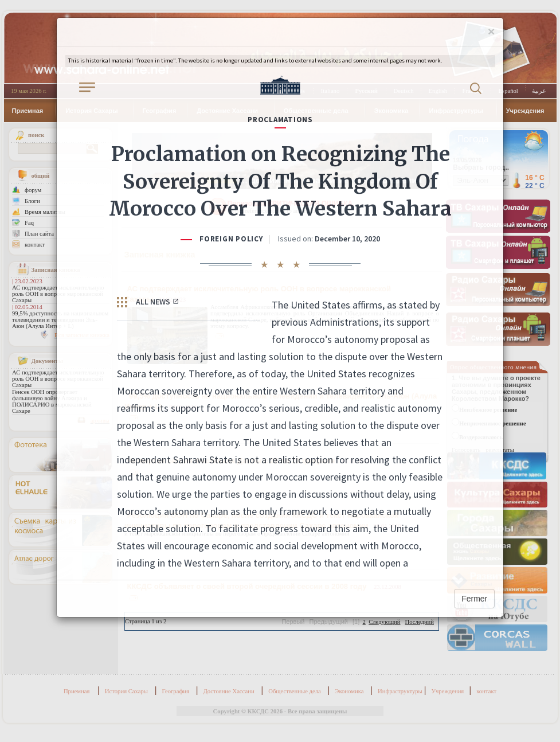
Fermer (474, 599)
